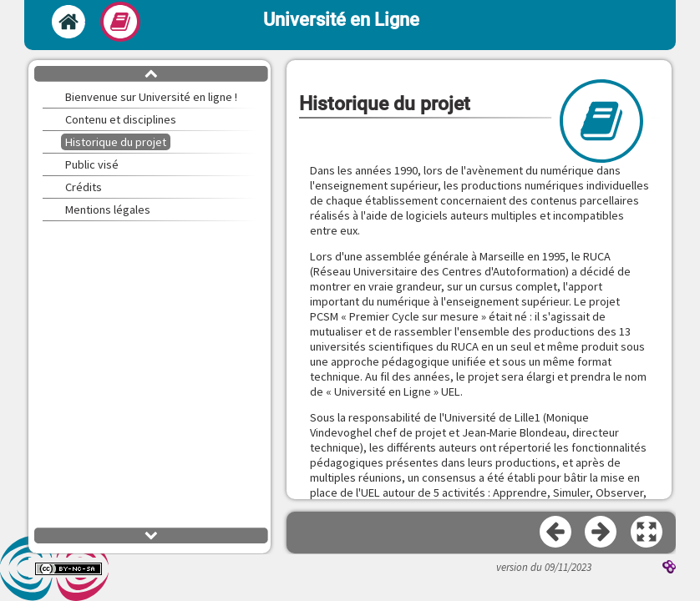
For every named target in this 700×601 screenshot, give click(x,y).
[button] (647, 533)
